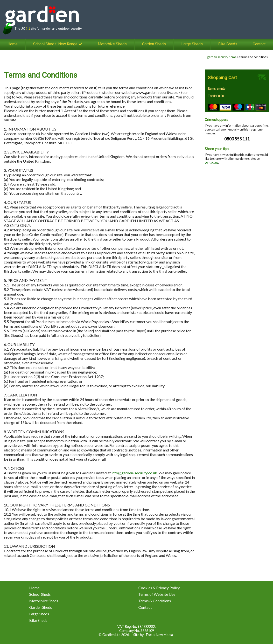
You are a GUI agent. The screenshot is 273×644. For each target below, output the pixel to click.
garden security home (222, 57)
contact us (211, 162)
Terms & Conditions (155, 601)
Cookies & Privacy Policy (159, 588)
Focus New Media (159, 635)
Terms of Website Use (157, 594)
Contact (145, 607)
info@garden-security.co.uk (134, 473)
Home (13, 44)
